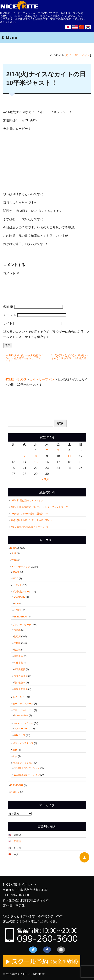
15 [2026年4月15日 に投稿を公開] (36, 462)
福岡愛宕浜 (19, 669)
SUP (14, 553)
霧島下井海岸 (21, 689)
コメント (11, 273)
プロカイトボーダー (23, 710)
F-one (17, 604)
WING (15, 560)
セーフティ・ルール (23, 704)
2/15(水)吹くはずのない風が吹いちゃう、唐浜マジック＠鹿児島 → (69, 358)
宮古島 (17, 650)
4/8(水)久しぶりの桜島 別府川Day (29, 514)
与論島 (17, 630)
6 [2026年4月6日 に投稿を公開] (13, 456)
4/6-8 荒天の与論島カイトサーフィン (30, 527)
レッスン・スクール (23, 723)
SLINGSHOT (20, 617)
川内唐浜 (18, 656)
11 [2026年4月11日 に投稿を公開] (69, 456)
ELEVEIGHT (17, 785)
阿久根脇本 (19, 683)
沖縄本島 (18, 663)
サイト (8, 323)
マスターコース (22, 729)
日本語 (17, 841)
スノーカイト (19, 697)
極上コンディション (23, 763)
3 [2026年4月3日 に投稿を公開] (58, 450)
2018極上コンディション (27, 768)
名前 (8, 307)
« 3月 (45, 479)
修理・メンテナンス (23, 743)
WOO (15, 579)
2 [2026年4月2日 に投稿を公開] (47, 450)
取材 (15, 750)
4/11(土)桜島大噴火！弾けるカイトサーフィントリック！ (40, 507)
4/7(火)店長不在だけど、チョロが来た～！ (33, 520)
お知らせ (15, 792)
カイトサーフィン (78, 55)
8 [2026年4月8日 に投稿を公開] (36, 456)
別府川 (17, 637)
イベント (17, 585)
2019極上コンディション (27, 775)
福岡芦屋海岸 (21, 676)
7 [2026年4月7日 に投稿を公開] (25, 456)
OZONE (18, 610)
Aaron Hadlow (21, 715)
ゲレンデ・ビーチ (22, 625)
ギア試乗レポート (22, 592)
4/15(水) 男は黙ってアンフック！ (28, 500)
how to (16, 572)
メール (10, 315)
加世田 (17, 643)
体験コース (19, 735)
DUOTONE (19, 597)
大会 (15, 756)
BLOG (13, 548)
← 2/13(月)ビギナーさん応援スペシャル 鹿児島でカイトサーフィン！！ (24, 358)
